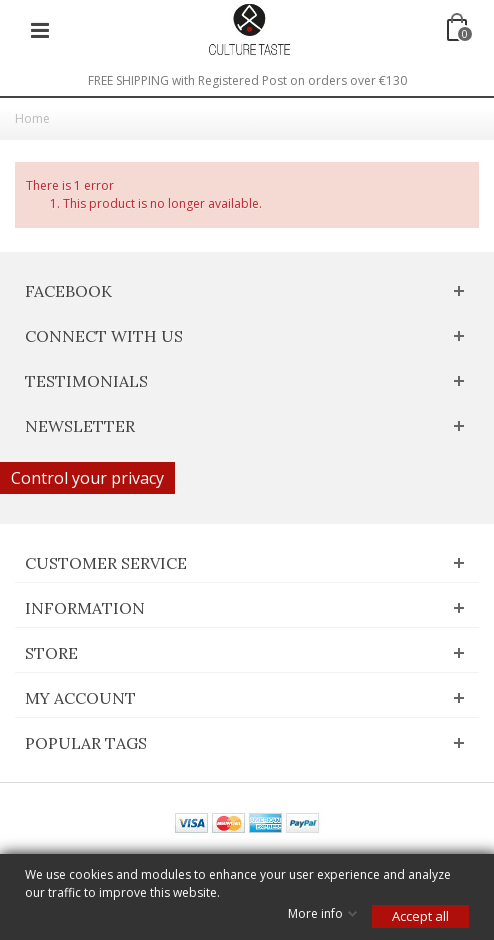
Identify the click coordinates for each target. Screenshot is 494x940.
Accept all (420, 916)
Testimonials (86, 381)
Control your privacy (87, 478)
